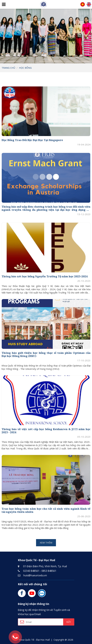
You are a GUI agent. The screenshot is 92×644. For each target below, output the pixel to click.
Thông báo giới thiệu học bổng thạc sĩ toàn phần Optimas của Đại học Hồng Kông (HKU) (46, 355)
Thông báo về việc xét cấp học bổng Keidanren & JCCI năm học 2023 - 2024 (46, 431)
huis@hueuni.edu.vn (35, 575)
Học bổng (25, 68)
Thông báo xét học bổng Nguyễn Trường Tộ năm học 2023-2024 (45, 276)
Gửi (68, 622)
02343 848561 (31, 571)
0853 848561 (49, 571)
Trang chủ (8, 68)
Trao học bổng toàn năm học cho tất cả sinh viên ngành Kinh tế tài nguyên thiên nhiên (46, 510)
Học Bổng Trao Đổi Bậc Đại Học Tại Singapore (32, 140)
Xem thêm (46, 543)
